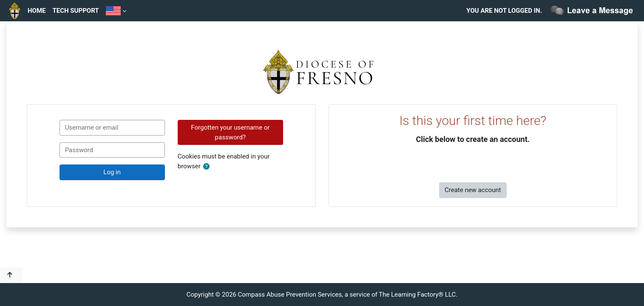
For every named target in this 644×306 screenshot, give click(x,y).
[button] (208, 167)
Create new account (473, 190)
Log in (112, 172)
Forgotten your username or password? (230, 132)
